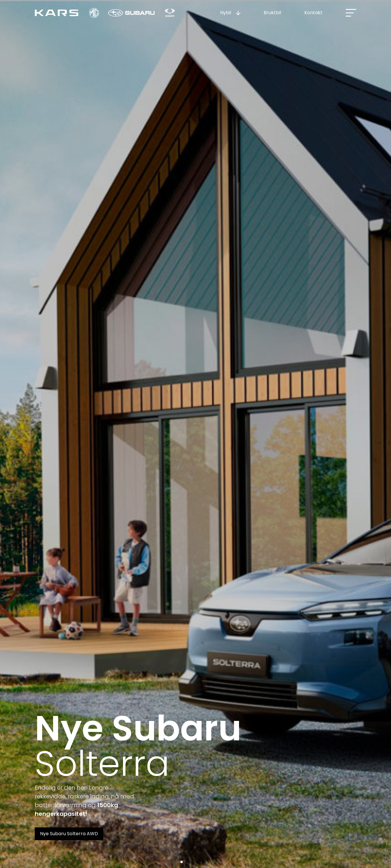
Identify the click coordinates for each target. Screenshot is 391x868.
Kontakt (313, 13)
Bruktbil (272, 13)
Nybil (226, 13)
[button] (182, 862)
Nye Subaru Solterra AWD (69, 834)
